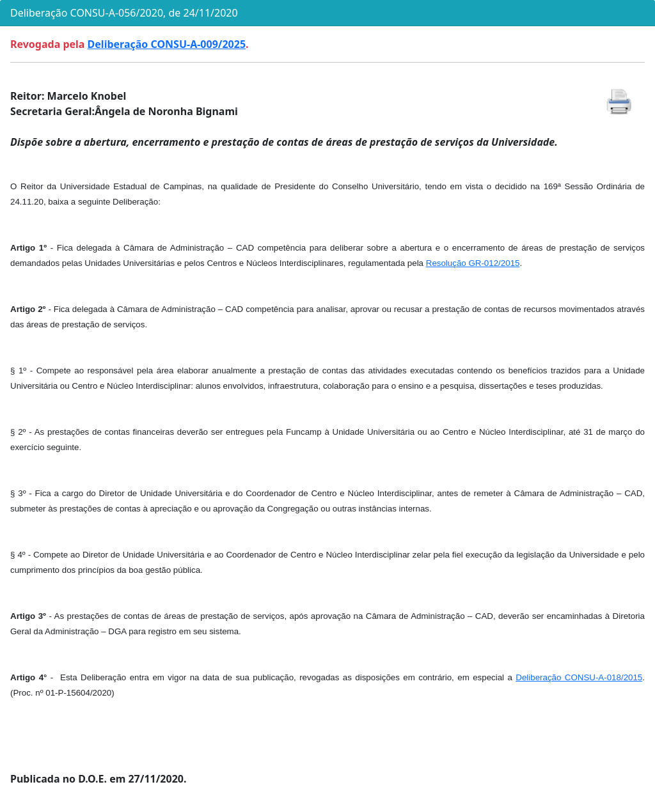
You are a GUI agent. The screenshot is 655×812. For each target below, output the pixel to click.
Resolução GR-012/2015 (473, 263)
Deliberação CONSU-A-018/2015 (579, 677)
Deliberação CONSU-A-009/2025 (167, 44)
